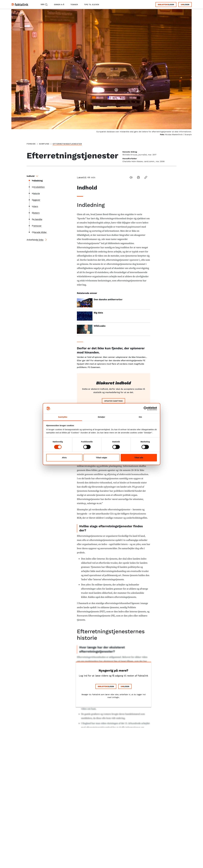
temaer (74, 5)
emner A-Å (59, 5)
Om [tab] (140, 417)
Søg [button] (44, 5)
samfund (44, 144)
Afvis (64, 458)
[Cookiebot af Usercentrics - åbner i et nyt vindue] (146, 408)
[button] (131, 177)
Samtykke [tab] (63, 417)
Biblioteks (163, 5)
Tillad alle (139, 458)
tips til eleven (92, 5)
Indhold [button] (33, 176)
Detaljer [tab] (102, 417)
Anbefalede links (35, 240)
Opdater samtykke (113, 401)
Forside (31, 144)
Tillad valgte (102, 458)
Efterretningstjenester (67, 144)
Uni (182, 5)
